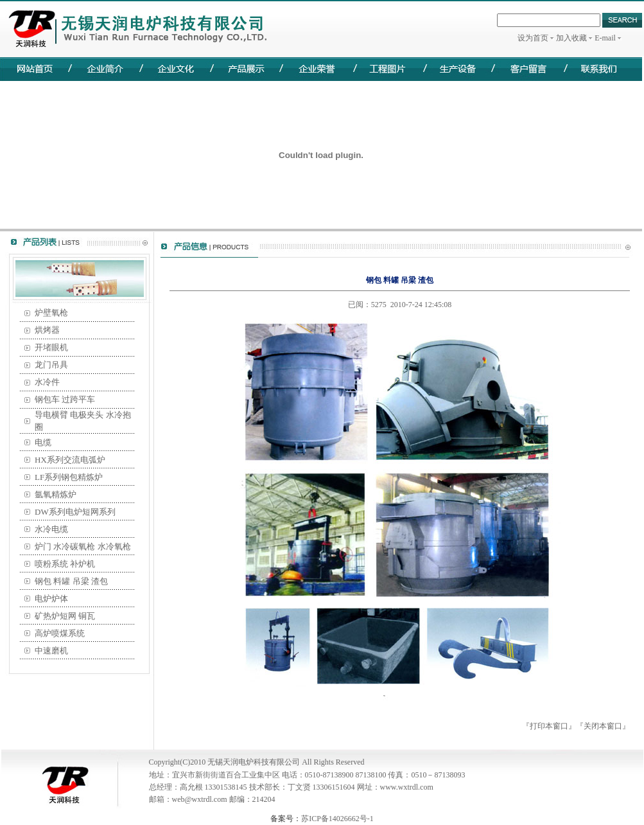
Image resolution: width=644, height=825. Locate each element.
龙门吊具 (51, 365)
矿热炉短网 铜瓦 (65, 616)
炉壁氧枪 (51, 313)
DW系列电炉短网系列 (75, 512)
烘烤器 (47, 330)
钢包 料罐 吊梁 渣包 (71, 581)
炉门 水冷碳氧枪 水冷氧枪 (83, 546)
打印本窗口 (549, 726)
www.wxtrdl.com (407, 787)
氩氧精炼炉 (56, 494)
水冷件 (47, 382)
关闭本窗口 (603, 726)
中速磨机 (51, 651)
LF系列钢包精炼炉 (69, 477)
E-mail (605, 38)
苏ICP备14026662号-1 (337, 819)
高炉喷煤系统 (60, 633)
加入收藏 (571, 38)
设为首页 (533, 38)
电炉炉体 (51, 599)
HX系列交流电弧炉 (70, 460)
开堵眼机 (51, 347)
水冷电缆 (51, 529)
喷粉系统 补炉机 (65, 564)
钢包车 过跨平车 (65, 399)
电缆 (43, 442)
